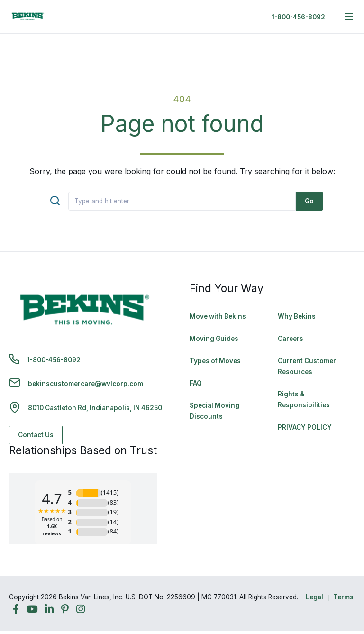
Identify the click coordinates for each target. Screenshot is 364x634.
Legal (314, 597)
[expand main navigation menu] (349, 17)
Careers (291, 339)
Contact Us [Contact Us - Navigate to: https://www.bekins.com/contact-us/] (36, 435)
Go (309, 201)
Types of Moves (215, 361)
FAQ (196, 383)
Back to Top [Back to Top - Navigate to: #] (331, 577)
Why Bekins (297, 316)
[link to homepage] (28, 17)
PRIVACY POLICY (305, 427)
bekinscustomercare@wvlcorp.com (86, 384)
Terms (343, 597)
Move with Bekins (218, 316)
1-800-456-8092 (298, 17)
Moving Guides (214, 339)
